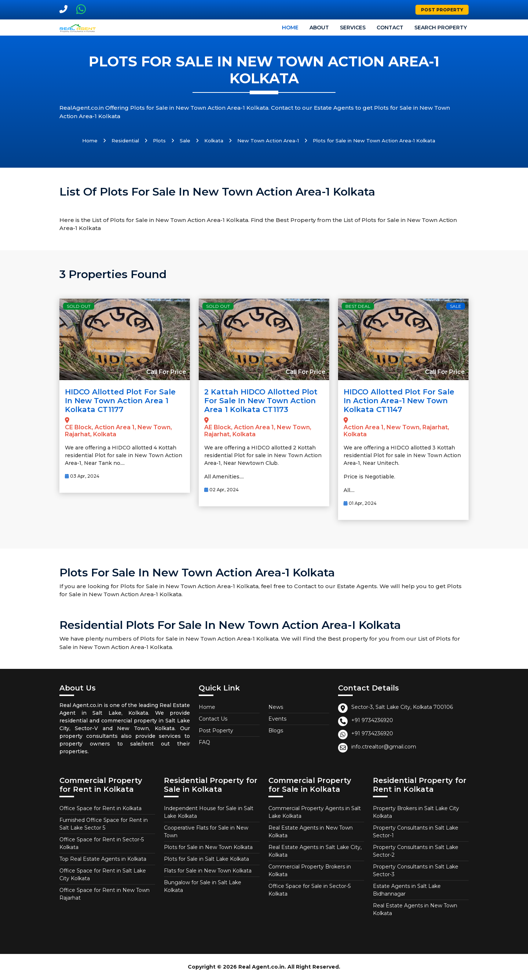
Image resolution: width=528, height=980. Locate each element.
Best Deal (358, 306)
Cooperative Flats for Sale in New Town (206, 832)
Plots (159, 141)
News (276, 707)
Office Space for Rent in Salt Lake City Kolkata (103, 875)
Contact (390, 28)
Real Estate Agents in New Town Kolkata (311, 832)
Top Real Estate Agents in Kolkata (103, 859)
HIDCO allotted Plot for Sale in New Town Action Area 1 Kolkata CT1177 (120, 401)
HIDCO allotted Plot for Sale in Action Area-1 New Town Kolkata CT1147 (399, 401)
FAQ (204, 742)
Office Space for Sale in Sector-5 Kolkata (309, 890)
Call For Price (166, 372)
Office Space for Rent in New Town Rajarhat (104, 894)
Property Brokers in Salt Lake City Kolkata (416, 812)
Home (290, 28)
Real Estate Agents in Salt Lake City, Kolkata (315, 851)
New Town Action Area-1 (268, 141)
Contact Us (213, 719)
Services (353, 28)
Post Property (442, 10)
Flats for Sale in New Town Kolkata (208, 871)
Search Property (441, 28)
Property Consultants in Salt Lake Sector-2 (416, 851)
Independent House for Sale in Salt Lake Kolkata (209, 812)
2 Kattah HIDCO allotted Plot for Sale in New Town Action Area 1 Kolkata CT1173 (261, 401)
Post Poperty (216, 731)
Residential (125, 141)
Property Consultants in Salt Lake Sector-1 (416, 832)
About (319, 28)
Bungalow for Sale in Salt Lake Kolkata (203, 886)
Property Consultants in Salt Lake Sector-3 (416, 870)
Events (277, 719)
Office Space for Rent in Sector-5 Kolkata (102, 843)
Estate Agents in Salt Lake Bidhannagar (407, 890)
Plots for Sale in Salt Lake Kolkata (206, 859)
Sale (185, 141)
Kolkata (214, 141)
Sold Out (79, 306)
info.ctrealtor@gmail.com (384, 747)
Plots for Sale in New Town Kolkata (208, 847)
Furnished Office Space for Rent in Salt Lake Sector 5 (104, 824)
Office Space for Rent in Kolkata (100, 808)
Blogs (276, 731)
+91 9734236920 (372, 720)
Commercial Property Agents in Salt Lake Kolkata (315, 812)
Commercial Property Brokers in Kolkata (310, 870)
